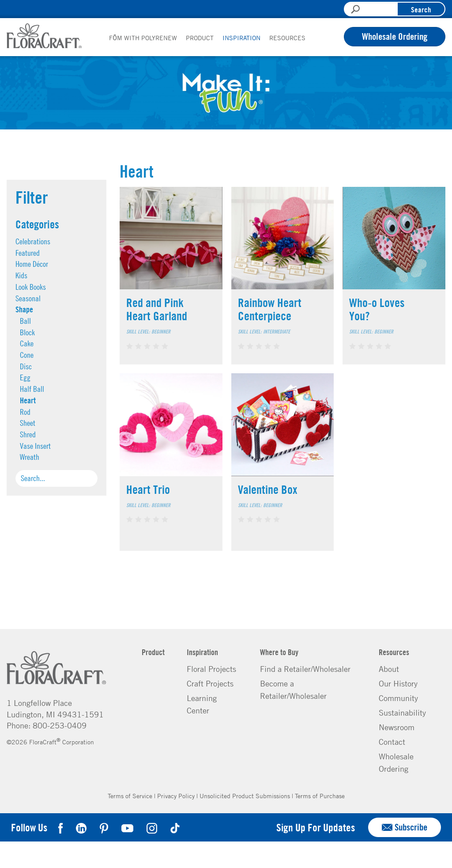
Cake (27, 343)
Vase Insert (35, 446)
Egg (25, 377)
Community (398, 698)
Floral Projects (211, 669)
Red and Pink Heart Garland (157, 309)
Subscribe (405, 827)
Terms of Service (130, 796)
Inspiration (241, 38)
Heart (28, 400)
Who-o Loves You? (377, 309)
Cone (27, 355)
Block (27, 332)
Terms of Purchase (320, 796)
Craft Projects (210, 683)
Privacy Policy (176, 796)
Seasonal (28, 298)
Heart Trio (148, 489)
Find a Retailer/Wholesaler (305, 669)
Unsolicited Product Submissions (245, 796)
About (389, 669)
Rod (25, 412)
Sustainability (402, 713)
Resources (287, 38)
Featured (28, 253)
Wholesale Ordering (395, 36)
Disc (26, 366)
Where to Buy (279, 652)
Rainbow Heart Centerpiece (270, 309)
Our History (398, 683)
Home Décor (32, 264)
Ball (25, 321)
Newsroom (397, 727)
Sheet (28, 423)
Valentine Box (268, 489)
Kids (21, 275)
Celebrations (33, 241)
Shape (24, 309)
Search (421, 9)
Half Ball (32, 389)
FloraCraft (44, 36)
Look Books (31, 287)
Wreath (30, 457)
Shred (28, 434)
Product (200, 38)
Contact (392, 742)
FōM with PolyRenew (143, 38)
